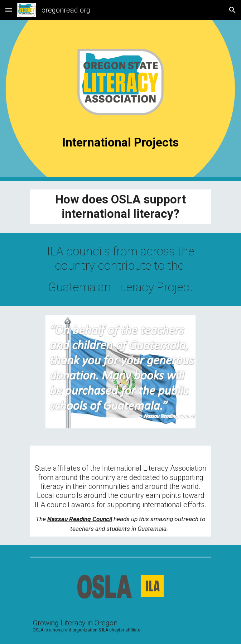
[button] (9, 10)
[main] (120, 142)
